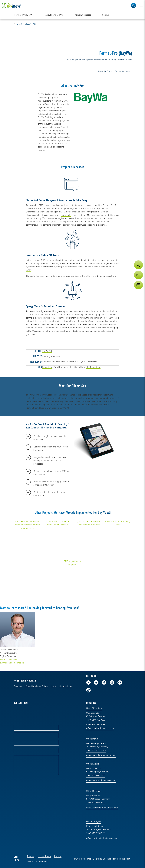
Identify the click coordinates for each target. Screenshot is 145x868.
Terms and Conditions (38, 862)
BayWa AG (43, 94)
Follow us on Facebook (104, 682)
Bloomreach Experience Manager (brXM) (62, 362)
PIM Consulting (93, 367)
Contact (31, 856)
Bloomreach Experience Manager (42, 212)
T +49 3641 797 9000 (96, 720)
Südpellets (66, 215)
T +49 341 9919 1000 (96, 776)
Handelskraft (66, 686)
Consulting (47, 367)
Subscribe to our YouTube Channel (120, 682)
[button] (133, 5)
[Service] (138, 280)
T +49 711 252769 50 (96, 833)
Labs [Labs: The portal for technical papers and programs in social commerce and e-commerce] (54, 686)
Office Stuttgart (94, 822)
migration (44, 311)
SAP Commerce (90, 362)
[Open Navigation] (141, 5)
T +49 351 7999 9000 (96, 803)
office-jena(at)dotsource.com (100, 728)
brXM (28, 270)
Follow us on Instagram (112, 682)
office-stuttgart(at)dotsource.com (102, 838)
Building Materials (51, 357)
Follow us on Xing (96, 682)
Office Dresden (93, 791)
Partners (18, 686)
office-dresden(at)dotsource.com (102, 808)
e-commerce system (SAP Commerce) (59, 267)
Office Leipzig (93, 764)
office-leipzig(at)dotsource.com (101, 781)
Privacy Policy (44, 856)
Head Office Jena (94, 708)
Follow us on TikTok (88, 690)
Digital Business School (37, 686)
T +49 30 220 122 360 (96, 751)
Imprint (58, 856)
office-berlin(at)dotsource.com (101, 756)
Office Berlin (92, 739)
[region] (72, 15)
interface (64, 264)
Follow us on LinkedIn (88, 682)
